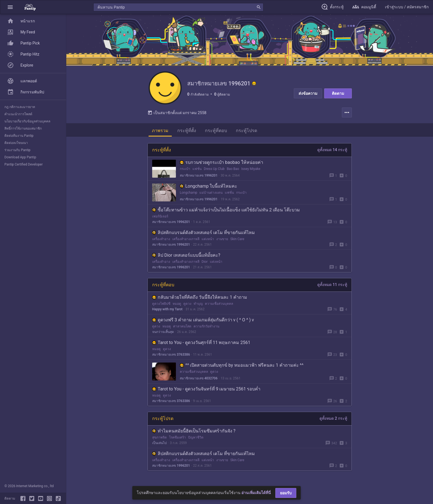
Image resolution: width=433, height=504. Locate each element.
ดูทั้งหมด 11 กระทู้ (332, 285)
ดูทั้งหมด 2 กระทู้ (333, 418)
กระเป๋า (185, 169)
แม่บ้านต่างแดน (211, 193)
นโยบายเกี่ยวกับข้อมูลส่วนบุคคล (27, 121)
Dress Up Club (214, 169)
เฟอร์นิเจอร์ (160, 216)
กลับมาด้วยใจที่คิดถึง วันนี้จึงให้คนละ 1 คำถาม (200, 297)
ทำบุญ (198, 304)
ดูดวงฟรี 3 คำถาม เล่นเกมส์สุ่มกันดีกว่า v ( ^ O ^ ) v (203, 320)
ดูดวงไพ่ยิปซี (161, 304)
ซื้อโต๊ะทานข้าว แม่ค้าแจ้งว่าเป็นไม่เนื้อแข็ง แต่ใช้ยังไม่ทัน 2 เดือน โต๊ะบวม (226, 210)
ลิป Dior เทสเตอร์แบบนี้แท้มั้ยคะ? (186, 255)
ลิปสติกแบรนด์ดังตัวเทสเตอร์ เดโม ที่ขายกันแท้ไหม (204, 233)
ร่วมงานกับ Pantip (17, 150)
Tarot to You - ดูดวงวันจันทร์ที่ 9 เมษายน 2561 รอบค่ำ (206, 389)
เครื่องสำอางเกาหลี (186, 239)
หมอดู (177, 304)
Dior (205, 262)
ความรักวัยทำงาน (206, 326)
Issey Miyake (251, 169)
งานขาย (222, 239)
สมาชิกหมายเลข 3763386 (171, 355)
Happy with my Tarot (167, 309)
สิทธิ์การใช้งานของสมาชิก (23, 128)
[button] (10, 7)
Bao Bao (233, 169)
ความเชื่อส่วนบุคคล (219, 304)
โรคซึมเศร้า (177, 437)
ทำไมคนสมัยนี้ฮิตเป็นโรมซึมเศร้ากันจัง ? (194, 431)
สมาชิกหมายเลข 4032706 (199, 378)
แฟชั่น (197, 169)
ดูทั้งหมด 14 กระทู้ (332, 150)
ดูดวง (187, 304)
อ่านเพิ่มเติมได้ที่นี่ (256, 493)
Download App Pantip (20, 157)
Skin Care (237, 239)
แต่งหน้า (208, 239)
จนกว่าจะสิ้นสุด (163, 332)
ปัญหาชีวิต (196, 437)
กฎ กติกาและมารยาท (20, 107)
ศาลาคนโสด (182, 326)
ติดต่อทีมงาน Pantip (19, 136)
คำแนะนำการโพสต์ (18, 114)
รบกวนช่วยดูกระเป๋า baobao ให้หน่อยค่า (221, 162)
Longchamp (188, 193)
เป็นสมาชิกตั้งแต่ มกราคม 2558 (177, 113)
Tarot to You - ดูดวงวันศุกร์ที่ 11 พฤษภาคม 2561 (201, 342)
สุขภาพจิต (159, 437)
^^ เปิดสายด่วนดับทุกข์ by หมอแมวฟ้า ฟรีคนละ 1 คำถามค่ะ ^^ (242, 365)
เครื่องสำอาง (161, 239)
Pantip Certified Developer (24, 164)
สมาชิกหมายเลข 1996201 (199, 175)
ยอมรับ (286, 493)
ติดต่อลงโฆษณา (16, 143)
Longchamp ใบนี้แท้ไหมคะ (208, 186)
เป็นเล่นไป (159, 443)
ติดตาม (338, 93)
